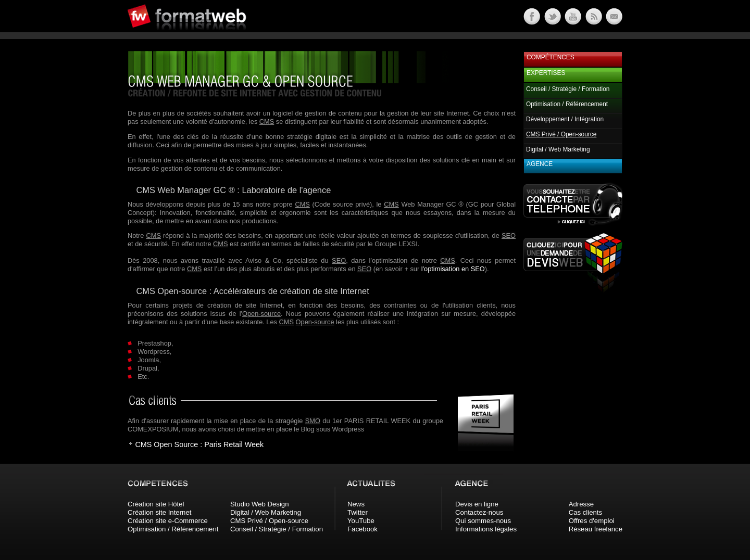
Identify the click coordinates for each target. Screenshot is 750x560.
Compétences (551, 57)
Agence (540, 164)
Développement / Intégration (565, 119)
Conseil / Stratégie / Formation (568, 89)
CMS (267, 122)
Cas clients (586, 512)
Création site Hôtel (156, 504)
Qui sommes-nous (483, 521)
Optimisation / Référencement (567, 104)
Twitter (358, 512)
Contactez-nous (479, 512)
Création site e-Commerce (168, 521)
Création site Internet (159, 512)
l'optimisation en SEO (453, 269)
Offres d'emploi (592, 521)
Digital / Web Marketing (558, 149)
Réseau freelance (596, 529)
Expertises (546, 73)
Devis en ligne (477, 504)
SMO (313, 421)
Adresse (581, 504)
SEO (509, 236)
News (356, 504)
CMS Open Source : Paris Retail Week (199, 444)
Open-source (261, 314)
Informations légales (486, 529)
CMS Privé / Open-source (269, 521)
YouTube (361, 521)
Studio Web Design (260, 504)
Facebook (362, 529)
